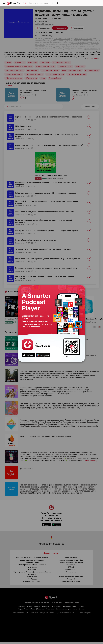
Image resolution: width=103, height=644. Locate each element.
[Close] (81, 290)
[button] (4, 3)
